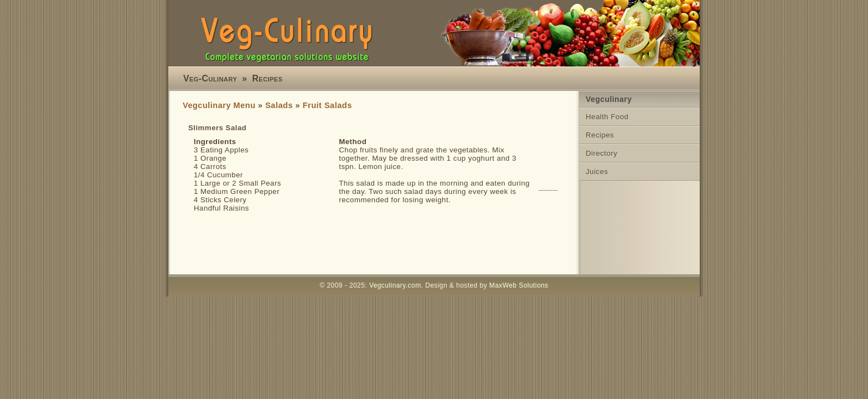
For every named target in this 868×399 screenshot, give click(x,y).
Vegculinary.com (395, 285)
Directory (601, 153)
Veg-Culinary (210, 78)
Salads (279, 105)
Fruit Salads (327, 105)
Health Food (607, 117)
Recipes (267, 78)
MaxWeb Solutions (519, 285)
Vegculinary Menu (219, 105)
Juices (597, 172)
